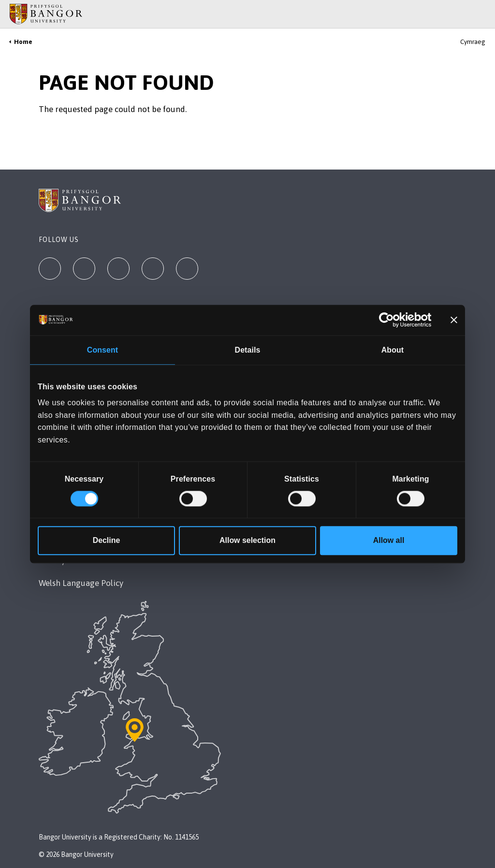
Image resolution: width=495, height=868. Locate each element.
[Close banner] (454, 320)
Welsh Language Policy (81, 583)
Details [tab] (248, 350)
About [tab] (393, 350)
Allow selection (247, 540)
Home (23, 42)
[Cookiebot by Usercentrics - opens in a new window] (389, 320)
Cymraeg (473, 42)
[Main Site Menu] (467, 14)
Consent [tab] (102, 350)
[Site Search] (480, 14)
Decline (107, 540)
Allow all (389, 540)
